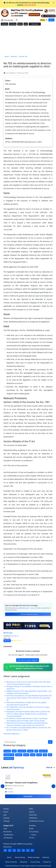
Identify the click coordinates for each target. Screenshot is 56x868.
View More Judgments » (12, 734)
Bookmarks (8, 832)
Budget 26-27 (8, 826)
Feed (5, 829)
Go (50, 742)
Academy (4, 24)
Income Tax (15, 636)
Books (20, 24)
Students (19, 755)
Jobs (26, 24)
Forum (6, 812)
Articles (6, 809)
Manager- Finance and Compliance (21, 783)
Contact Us (47, 862)
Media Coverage (34, 857)
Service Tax (43, 751)
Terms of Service (11, 862)
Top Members (8, 835)
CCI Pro (32, 838)
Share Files (33, 815)
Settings (6, 821)
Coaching (13, 24)
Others (26, 755)
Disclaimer (24, 862)
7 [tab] (35, 803)
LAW (45, 755)
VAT (36, 751)
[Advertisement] (28, 41)
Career (39, 755)
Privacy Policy (35, 862)
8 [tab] (38, 803)
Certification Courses (37, 821)
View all (51, 767)
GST (50, 755)
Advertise (46, 857)
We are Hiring (20, 857)
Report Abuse (16, 641)
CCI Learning (34, 832)
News (31, 809)
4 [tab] (27, 803)
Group (33, 835)
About (9, 857)
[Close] (54, 3)
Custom (30, 751)
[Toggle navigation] (17, 20)
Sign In (51, 20)
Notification (33, 818)
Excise (33, 755)
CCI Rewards (8, 838)
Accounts (7, 751)
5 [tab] (29, 803)
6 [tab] (32, 803)
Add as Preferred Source (28, 614)
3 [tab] (24, 803)
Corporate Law (9, 755)
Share (7, 641)
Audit (14, 751)
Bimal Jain (8, 633)
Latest (13, 767)
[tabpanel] (28, 786)
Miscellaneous (9, 758)
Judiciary (7, 818)
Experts (32, 812)
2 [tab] (21, 803)
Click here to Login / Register (28, 660)
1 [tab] (18, 803)
